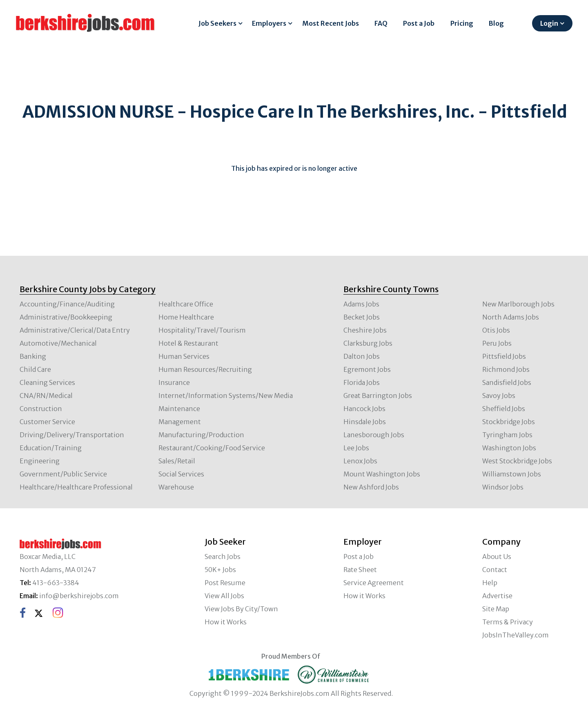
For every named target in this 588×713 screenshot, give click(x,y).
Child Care (35, 369)
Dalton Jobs (362, 356)
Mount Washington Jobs (382, 474)
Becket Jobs (362, 317)
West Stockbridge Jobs (517, 461)
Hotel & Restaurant (188, 343)
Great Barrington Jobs (378, 396)
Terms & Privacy (508, 622)
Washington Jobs (509, 448)
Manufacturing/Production (201, 435)
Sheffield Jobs (504, 409)
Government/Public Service (63, 474)
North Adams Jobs (511, 317)
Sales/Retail (177, 461)
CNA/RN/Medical (46, 396)
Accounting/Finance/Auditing (67, 304)
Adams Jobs (361, 304)
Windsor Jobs (503, 487)
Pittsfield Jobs (504, 356)
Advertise (497, 596)
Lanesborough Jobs (374, 435)
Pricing (462, 23)
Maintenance (179, 409)
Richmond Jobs (506, 369)
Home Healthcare (186, 317)
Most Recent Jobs (331, 23)
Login (549, 23)
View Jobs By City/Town (241, 609)
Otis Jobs (496, 330)
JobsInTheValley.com (516, 635)
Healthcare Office (186, 304)
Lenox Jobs (360, 461)
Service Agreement (374, 583)
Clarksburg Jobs (368, 343)
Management (180, 422)
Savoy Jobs (499, 396)
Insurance (174, 382)
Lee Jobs (356, 448)
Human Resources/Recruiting (205, 369)
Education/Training (51, 448)
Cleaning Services (47, 382)
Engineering (40, 461)
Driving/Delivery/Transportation (72, 435)
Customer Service (47, 422)
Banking (33, 356)
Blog (496, 23)
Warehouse (176, 487)
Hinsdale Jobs (365, 422)
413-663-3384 (56, 583)
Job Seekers (217, 23)
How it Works (226, 622)
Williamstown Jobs (512, 474)
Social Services (181, 474)
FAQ (381, 23)
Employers (269, 23)
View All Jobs (224, 596)
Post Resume (225, 583)
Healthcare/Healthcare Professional (76, 487)
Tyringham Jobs (507, 435)
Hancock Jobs (364, 409)
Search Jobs (223, 557)
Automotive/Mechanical (58, 343)
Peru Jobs (497, 343)
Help (490, 583)
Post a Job (419, 23)
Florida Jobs (362, 382)
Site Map (496, 609)
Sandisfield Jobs (507, 382)
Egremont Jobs (367, 369)
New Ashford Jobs (371, 487)
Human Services (184, 356)
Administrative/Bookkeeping (66, 317)
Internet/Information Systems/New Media (226, 396)
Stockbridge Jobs (509, 422)
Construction (41, 409)
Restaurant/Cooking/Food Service (212, 448)
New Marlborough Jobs (518, 304)
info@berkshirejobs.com (79, 596)
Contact (495, 570)
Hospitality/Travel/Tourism (202, 330)
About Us (497, 557)
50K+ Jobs (220, 570)
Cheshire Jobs (365, 330)
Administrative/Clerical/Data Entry (75, 330)
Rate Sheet (360, 570)
